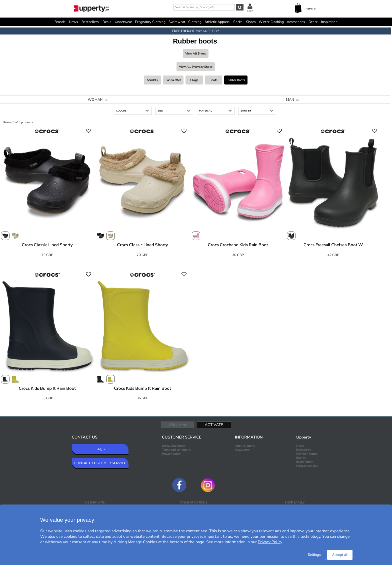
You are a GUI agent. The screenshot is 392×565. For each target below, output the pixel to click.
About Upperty (245, 446)
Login (250, 11)
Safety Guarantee (173, 446)
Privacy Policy (270, 542)
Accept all (340, 555)
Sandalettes (173, 80)
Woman (98, 100)
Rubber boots (236, 80)
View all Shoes (196, 53)
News (73, 22)
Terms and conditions (176, 450)
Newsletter (242, 450)
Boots (213, 80)
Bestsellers (90, 22)
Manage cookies (307, 466)
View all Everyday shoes (196, 67)
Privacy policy (171, 454)
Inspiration (329, 22)
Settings (314, 555)
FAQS (100, 449)
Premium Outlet (307, 454)
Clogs (194, 80)
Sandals (152, 80)
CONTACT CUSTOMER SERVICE (100, 463)
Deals (107, 22)
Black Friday (304, 462)
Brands (60, 22)
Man (292, 100)
